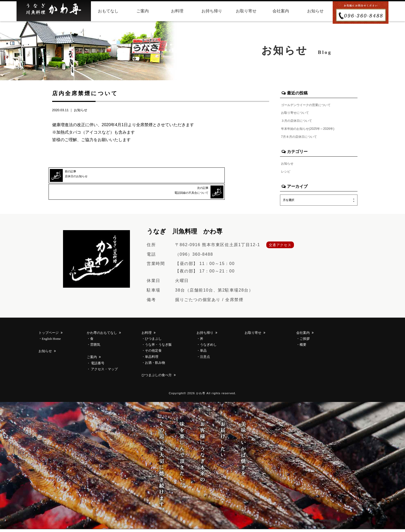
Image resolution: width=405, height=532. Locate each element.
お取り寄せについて (297, 113)
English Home (51, 342)
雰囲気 (95, 348)
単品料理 (152, 359)
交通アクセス (280, 248)
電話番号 (97, 366)
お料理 (177, 11)
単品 (203, 353)
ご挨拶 (305, 342)
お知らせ (315, 11)
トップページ (49, 336)
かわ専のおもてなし (102, 336)
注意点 (205, 359)
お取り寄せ (246, 11)
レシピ (286, 174)
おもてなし (108, 11)
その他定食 (153, 353)
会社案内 (281, 11)
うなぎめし (208, 348)
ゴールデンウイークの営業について (310, 105)
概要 (303, 348)
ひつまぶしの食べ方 (157, 378)
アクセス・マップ (104, 372)
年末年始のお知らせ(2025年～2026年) (312, 130)
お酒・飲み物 (155, 365)
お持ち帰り (212, 11)
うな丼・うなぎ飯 (158, 348)
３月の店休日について (299, 122)
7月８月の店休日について (302, 138)
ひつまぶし (153, 342)
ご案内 (143, 11)
